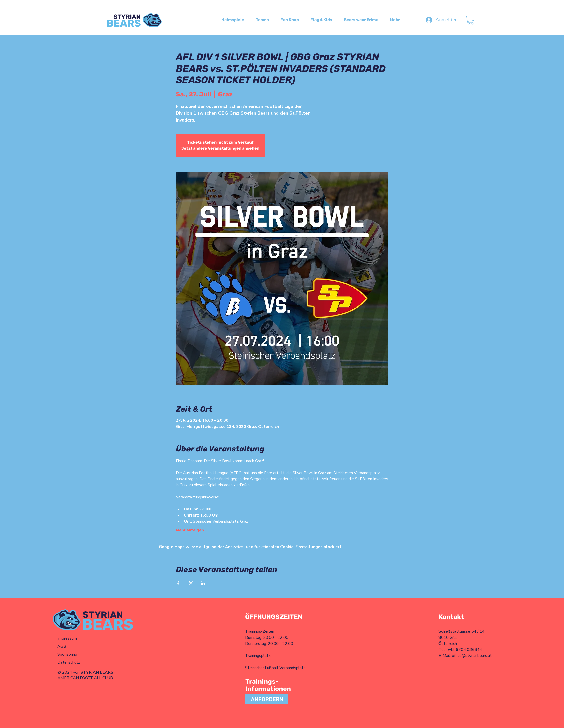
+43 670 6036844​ (465, 650)
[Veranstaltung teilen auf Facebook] (178, 583)
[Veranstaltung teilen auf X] (191, 583)
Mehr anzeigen (190, 530)
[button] (471, 20)
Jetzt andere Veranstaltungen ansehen (220, 148)
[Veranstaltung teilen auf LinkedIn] (203, 583)
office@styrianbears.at (472, 656)
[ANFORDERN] (267, 699)
